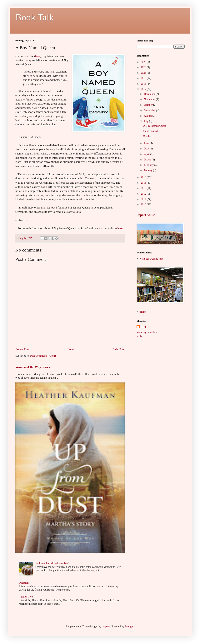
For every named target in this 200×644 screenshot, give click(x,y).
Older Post (118, 349)
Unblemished (150, 131)
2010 (144, 205)
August (148, 116)
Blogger (129, 627)
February (149, 165)
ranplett (106, 627)
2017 (144, 89)
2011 (144, 199)
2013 (144, 188)
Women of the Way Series (33, 367)
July (146, 121)
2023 (144, 73)
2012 (144, 194)
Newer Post (23, 349)
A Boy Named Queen (155, 126)
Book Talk (35, 17)
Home (71, 349)
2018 (144, 84)
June (147, 143)
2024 (144, 67)
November (150, 99)
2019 (144, 78)
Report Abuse (146, 215)
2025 (144, 62)
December (150, 94)
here (38, 56)
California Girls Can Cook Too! (52, 563)
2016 (144, 177)
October (149, 105)
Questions (24, 583)
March (148, 160)
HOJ (143, 327)
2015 (144, 183)
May (147, 149)
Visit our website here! (152, 259)
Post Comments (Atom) (43, 356)
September (150, 110)
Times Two (27, 597)
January (148, 170)
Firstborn (148, 136)
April (147, 154)
